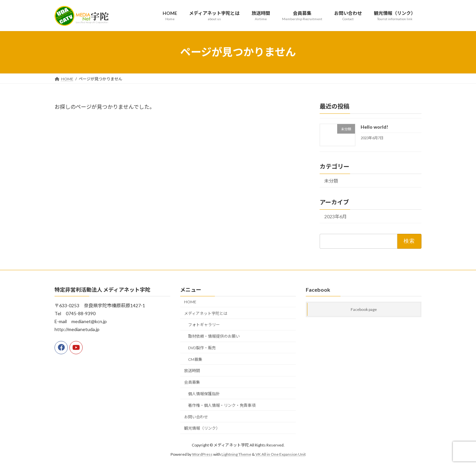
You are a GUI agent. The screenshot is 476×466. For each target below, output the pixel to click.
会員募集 (192, 382)
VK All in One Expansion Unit (281, 454)
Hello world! (374, 127)
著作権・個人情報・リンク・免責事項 (222, 405)
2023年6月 (336, 216)
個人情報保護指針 (204, 394)
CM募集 (195, 359)
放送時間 (192, 371)
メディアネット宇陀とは (206, 313)
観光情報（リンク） (202, 428)
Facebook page (364, 309)
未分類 (331, 181)
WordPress (202, 454)
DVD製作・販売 (202, 348)
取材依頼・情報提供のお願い (214, 336)
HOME (190, 302)
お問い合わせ (196, 417)
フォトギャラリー (204, 325)
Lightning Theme (236, 454)
